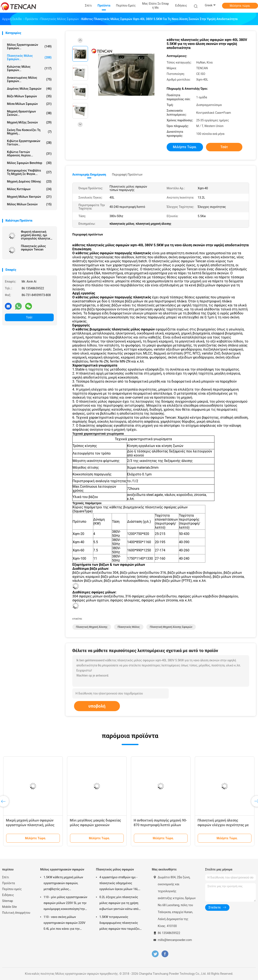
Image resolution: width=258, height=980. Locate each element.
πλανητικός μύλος (129, 627)
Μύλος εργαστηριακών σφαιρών (62, 869)
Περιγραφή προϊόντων (127, 175)
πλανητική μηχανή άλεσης (92, 627)
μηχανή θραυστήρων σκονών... (29, 113)
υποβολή (97, 706)
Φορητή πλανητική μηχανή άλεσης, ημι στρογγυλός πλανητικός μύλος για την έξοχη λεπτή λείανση (37, 235)
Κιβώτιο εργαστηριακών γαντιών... (29, 143)
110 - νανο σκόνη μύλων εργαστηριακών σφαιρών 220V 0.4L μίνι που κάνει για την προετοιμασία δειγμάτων (64, 923)
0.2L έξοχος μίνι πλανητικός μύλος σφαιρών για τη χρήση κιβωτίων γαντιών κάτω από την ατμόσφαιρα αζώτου (119, 904)
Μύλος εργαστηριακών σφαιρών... (29, 46)
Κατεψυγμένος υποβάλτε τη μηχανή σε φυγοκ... (29, 172)
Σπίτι (6, 877)
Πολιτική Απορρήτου (16, 913)
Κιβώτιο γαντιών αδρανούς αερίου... (29, 154)
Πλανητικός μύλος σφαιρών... (29, 57)
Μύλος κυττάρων (29, 189)
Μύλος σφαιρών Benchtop (29, 163)
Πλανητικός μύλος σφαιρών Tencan (33, 248)
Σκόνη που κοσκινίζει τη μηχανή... (29, 132)
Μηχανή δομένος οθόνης (29, 181)
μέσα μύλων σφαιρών (29, 104)
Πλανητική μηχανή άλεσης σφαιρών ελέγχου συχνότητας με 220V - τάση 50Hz (223, 825)
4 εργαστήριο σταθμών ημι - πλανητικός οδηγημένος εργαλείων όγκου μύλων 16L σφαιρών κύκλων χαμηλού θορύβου (119, 884)
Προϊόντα (8, 883)
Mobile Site (10, 907)
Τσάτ (29, 317)
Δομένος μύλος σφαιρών (29, 89)
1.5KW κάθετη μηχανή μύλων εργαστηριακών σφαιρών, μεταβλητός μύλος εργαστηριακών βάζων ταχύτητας (63, 884)
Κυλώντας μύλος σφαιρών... (29, 68)
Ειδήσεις (8, 895)
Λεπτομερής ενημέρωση (89, 175)
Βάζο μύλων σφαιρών (29, 96)
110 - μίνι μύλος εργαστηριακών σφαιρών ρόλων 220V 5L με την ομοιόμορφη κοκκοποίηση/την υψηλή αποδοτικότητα (65, 904)
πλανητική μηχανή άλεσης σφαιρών (171, 627)
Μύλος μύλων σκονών (29, 204)
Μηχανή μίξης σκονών (29, 122)
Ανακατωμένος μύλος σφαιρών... (29, 79)
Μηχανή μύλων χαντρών (29, 197)
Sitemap (8, 901)
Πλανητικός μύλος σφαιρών (115, 869)
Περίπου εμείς (12, 889)
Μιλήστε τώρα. (240, 6)
